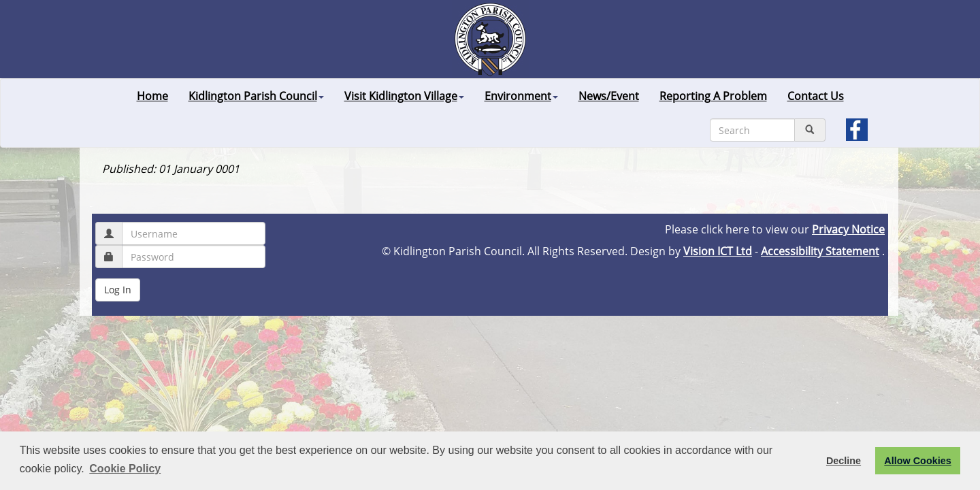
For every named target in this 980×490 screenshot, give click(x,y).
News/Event (609, 96)
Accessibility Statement (820, 251)
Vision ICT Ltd (718, 251)
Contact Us (816, 96)
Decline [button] (844, 461)
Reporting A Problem (713, 96)
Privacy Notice (848, 229)
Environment (521, 96)
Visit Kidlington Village (404, 96)
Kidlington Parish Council (256, 96)
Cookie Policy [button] (125, 469)
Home (152, 96)
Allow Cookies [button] (917, 461)
